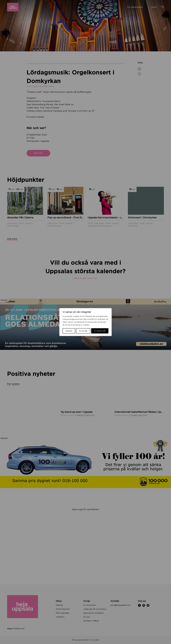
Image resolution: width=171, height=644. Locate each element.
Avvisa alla (83, 331)
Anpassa (69, 331)
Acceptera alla (100, 331)
